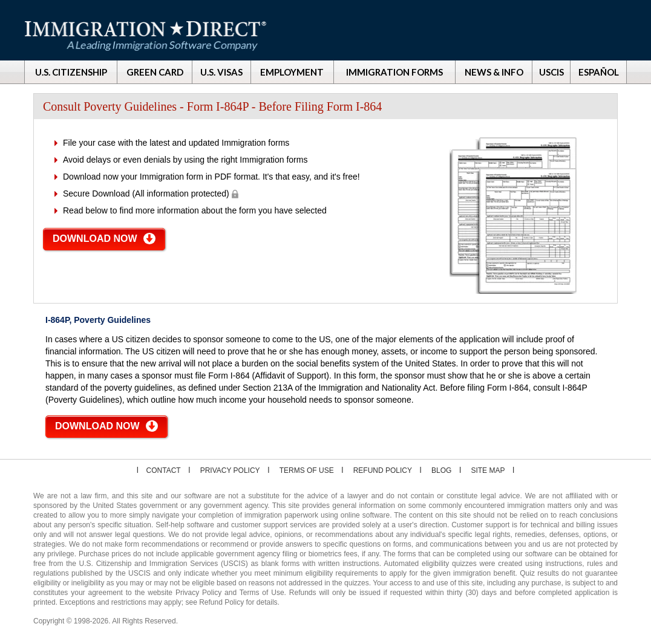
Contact (164, 470)
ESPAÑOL (599, 72)
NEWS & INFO (494, 72)
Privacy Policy (230, 470)
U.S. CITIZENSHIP (71, 72)
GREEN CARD (155, 72)
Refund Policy (383, 470)
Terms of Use (307, 470)
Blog (441, 470)
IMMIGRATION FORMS (394, 72)
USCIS (551, 72)
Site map (488, 470)
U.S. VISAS (221, 72)
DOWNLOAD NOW (95, 239)
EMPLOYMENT (292, 72)
